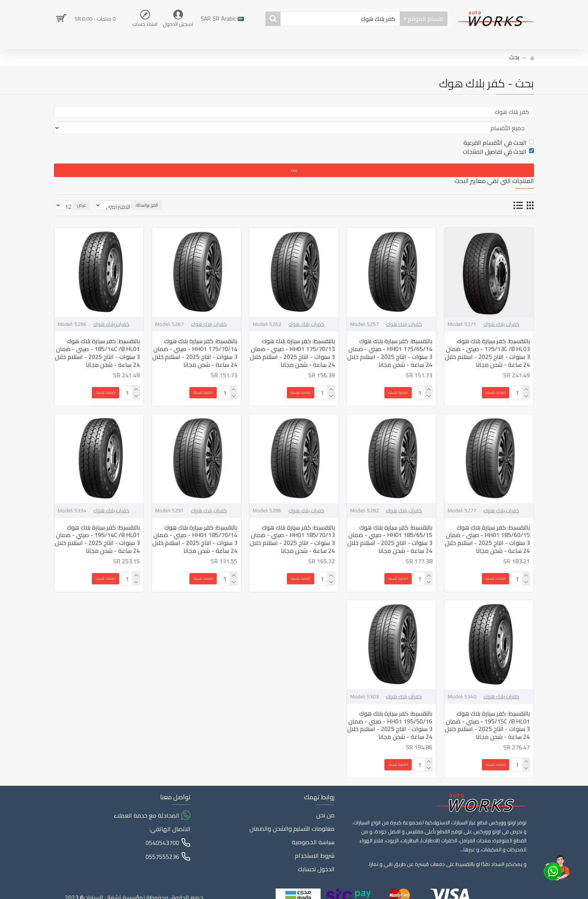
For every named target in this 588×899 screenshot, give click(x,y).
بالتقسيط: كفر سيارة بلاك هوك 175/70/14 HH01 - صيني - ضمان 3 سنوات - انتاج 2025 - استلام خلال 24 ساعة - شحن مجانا (195, 338)
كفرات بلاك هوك (501, 310)
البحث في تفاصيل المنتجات (498, 137)
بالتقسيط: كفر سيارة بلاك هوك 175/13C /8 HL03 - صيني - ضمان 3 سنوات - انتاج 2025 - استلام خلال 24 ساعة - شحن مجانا (487, 338)
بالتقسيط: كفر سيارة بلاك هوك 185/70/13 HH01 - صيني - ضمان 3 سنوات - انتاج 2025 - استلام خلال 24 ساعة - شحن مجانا (292, 525)
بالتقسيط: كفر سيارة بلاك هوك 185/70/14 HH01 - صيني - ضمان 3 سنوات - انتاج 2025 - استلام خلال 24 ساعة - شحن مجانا (195, 525)
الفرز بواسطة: (170, 191)
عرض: (79, 191)
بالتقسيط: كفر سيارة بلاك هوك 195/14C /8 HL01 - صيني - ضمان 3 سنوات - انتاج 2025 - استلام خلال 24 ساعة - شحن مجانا (97, 525)
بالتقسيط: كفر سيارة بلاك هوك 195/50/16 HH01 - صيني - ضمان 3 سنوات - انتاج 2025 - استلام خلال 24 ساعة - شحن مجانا (390, 711)
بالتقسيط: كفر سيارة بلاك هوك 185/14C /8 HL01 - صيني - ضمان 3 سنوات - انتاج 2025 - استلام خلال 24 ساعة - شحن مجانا (97, 338)
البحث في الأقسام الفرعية (499, 128)
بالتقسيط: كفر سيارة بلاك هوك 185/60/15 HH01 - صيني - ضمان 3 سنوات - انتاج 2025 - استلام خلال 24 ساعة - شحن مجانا (487, 525)
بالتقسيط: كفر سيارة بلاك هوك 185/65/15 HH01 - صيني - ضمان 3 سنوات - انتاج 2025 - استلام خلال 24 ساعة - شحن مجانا (390, 525)
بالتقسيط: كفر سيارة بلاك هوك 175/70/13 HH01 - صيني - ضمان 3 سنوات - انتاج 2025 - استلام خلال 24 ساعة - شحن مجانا (292, 338)
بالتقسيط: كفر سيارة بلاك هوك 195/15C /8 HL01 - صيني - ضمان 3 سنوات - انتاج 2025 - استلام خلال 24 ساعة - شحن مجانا (487, 711)
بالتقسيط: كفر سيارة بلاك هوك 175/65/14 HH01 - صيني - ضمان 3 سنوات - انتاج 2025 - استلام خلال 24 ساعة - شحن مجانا (390, 338)
